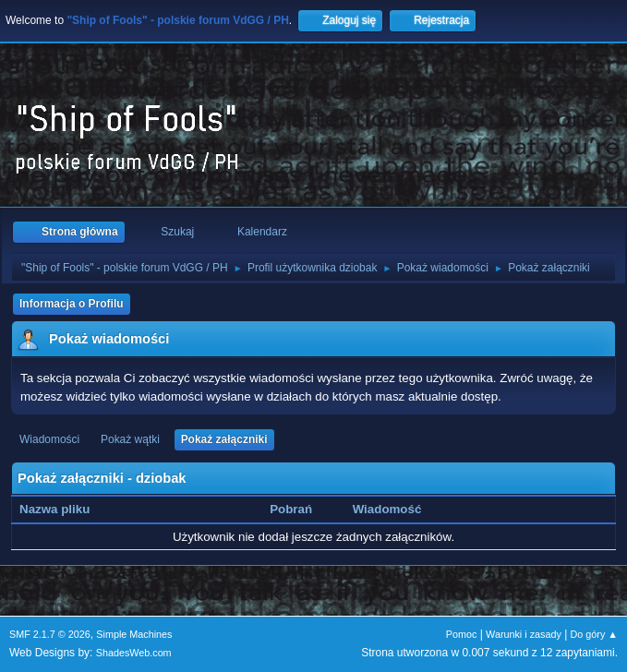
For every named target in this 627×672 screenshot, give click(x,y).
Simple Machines (134, 634)
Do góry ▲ (594, 634)
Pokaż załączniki (224, 439)
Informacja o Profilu (72, 304)
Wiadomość (387, 509)
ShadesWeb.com (134, 653)
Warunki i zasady (524, 634)
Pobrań (291, 509)
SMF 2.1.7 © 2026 (50, 634)
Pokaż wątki (130, 439)
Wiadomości (49, 439)
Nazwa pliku (65, 509)
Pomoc (462, 634)
